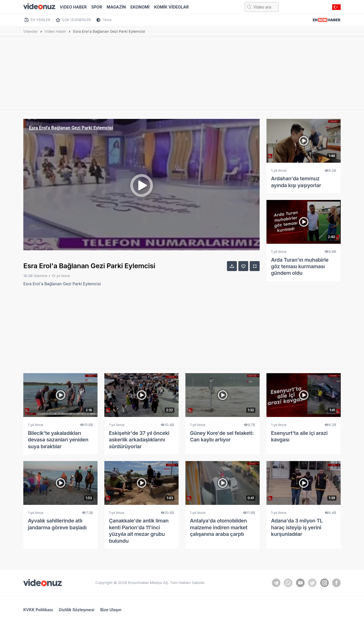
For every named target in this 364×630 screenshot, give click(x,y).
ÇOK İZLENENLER (76, 20)
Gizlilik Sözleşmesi (77, 610)
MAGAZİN (116, 7)
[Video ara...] (262, 7)
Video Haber (56, 31)
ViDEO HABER (73, 7)
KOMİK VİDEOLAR (171, 7)
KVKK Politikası (38, 610)
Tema (107, 20)
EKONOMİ (140, 7)
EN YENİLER (41, 20)
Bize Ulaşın (111, 610)
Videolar (31, 31)
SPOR (97, 7)
